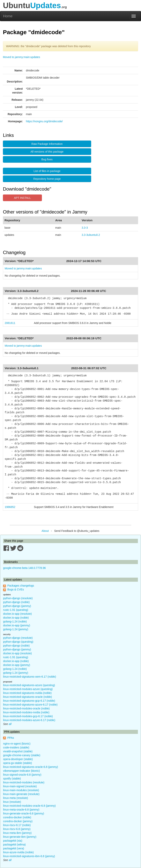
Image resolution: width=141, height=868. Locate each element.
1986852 (10, 507)
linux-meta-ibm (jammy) (17, 833)
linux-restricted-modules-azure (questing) (28, 689)
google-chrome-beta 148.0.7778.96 (24, 568)
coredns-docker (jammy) (18, 821)
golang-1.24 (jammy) (16, 629)
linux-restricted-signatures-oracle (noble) (28, 697)
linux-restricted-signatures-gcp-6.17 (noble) (29, 701)
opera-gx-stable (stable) (18, 763)
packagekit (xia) (13, 841)
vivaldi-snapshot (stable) (18, 751)
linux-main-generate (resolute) (21, 794)
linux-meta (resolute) (16, 798)
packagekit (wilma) (14, 845)
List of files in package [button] (47, 171)
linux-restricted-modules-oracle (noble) (26, 708)
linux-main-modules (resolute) (21, 790)
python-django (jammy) (17, 606)
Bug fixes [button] (47, 159)
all (10, 724)
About (45, 531)
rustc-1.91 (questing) (16, 610)
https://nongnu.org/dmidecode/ (44, 121)
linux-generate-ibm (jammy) (20, 837)
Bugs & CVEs (16, 589)
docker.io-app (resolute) (17, 614)
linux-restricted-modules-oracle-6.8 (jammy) (29, 806)
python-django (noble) (16, 602)
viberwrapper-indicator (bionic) (21, 771)
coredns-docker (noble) (17, 817)
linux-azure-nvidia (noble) (18, 852)
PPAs (11, 738)
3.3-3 (85, 228)
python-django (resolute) (18, 598)
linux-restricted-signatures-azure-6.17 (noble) (30, 705)
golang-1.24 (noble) (15, 621)
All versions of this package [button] (47, 152)
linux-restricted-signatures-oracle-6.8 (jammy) (31, 767)
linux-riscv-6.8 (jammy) (17, 829)
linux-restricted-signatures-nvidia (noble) (27, 693)
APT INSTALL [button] (22, 198)
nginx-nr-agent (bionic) (17, 744)
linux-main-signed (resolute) (20, 786)
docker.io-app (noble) (16, 618)
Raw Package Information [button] (47, 144)
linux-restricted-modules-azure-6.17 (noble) (29, 720)
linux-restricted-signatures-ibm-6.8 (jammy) (29, 856)
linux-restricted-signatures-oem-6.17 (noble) (30, 677)
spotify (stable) (12, 779)
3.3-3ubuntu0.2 (91, 235)
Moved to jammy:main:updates (22, 57)
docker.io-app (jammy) (17, 625)
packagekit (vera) (14, 848)
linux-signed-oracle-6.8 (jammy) (22, 775)
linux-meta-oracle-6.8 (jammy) (21, 810)
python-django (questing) (18, 642)
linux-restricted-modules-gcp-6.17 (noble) (28, 716)
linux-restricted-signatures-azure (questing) (29, 685)
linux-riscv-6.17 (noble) (17, 825)
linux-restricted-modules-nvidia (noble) (26, 712)
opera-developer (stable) (18, 759)
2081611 (10, 323)
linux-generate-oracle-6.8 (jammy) (24, 813)
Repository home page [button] (47, 179)
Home (8, 16)
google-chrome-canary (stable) (22, 755)
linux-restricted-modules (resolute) (24, 782)
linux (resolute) (12, 802)
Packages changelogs (21, 586)
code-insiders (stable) (16, 747)
